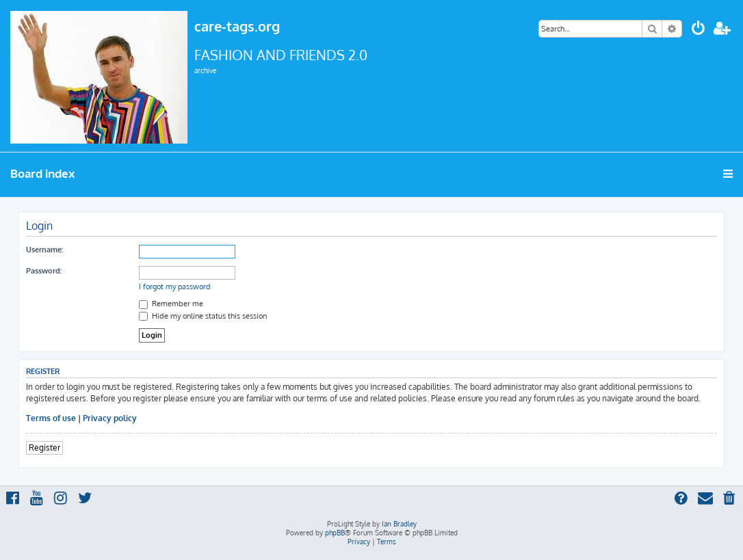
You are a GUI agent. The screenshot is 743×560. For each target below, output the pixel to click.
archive (205, 70)
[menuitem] (699, 30)
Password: (44, 271)
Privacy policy (110, 418)
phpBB (335, 533)
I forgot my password (175, 286)
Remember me (171, 304)
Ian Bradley (399, 524)
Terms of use (51, 418)
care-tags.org (237, 26)
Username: (44, 250)
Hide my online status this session (203, 316)
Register (44, 448)
